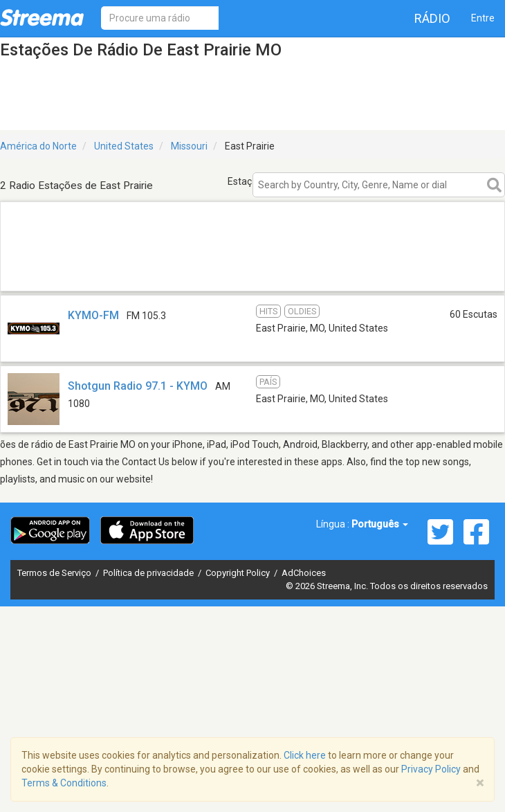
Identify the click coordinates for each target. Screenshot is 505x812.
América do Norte (38, 146)
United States (124, 146)
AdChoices (304, 573)
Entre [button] (483, 18)
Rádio (432, 18)
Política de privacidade (149, 573)
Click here (305, 755)
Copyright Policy (239, 573)
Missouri (189, 146)
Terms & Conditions (64, 783)
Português (380, 524)
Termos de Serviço (55, 573)
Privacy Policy (431, 769)
